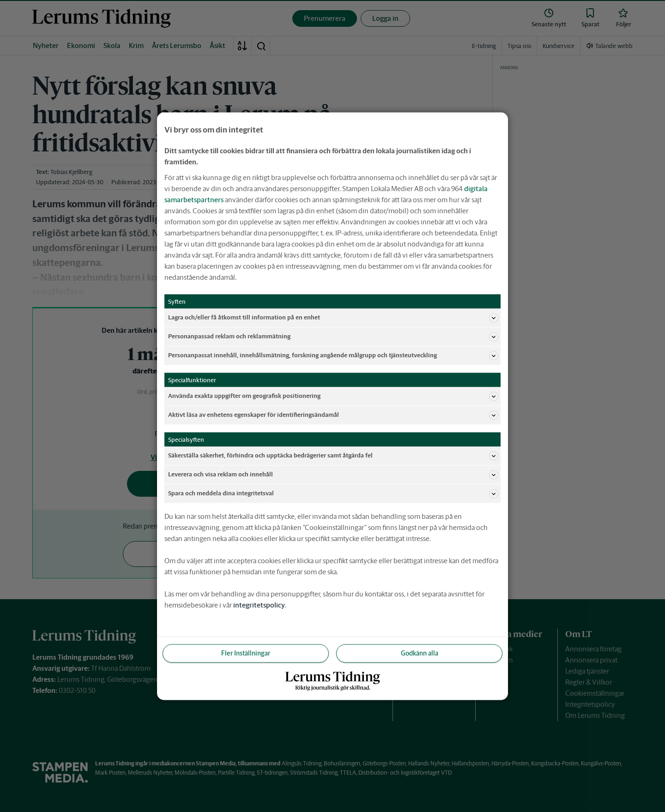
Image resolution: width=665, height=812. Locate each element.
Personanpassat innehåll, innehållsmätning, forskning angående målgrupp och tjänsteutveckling (333, 355)
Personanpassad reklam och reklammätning (333, 337)
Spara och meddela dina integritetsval (333, 493)
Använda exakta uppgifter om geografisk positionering (333, 396)
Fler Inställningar (246, 653)
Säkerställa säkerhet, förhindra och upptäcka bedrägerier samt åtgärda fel (333, 456)
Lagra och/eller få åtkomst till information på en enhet (333, 318)
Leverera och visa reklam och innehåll (333, 475)
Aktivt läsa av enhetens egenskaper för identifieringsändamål (333, 415)
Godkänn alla (420, 653)
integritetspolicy (259, 604)
